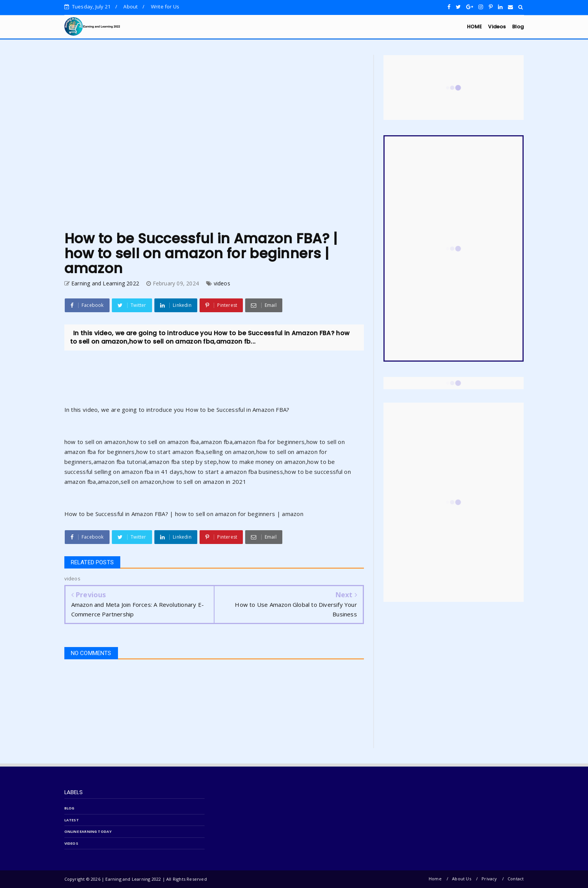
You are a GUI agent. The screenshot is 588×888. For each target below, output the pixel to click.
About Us (462, 879)
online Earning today (88, 831)
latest (72, 820)
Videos (497, 27)
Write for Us (165, 7)
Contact (516, 879)
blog (70, 808)
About (130, 7)
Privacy (489, 879)
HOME (475, 27)
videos (222, 283)
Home (435, 879)
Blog (518, 27)
